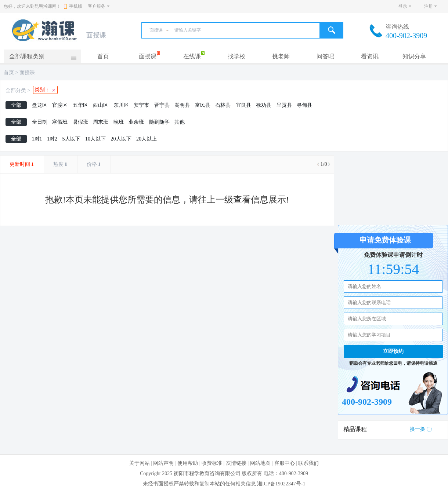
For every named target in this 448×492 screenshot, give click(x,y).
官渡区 (60, 105)
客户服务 (97, 6)
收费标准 (212, 463)
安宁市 (141, 105)
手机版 (73, 6)
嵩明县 (182, 105)
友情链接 (236, 463)
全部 (16, 105)
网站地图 (260, 463)
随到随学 (159, 122)
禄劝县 (264, 105)
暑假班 (80, 122)
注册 (429, 6)
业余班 (136, 122)
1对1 (37, 139)
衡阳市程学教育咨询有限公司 (207, 473)
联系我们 (308, 463)
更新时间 (20, 164)
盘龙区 (40, 105)
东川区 (121, 105)
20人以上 (147, 139)
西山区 (101, 105)
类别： (42, 90)
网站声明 (163, 463)
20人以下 (121, 139)
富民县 (203, 105)
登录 (403, 6)
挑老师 (281, 56)
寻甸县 (304, 105)
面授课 (148, 56)
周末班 (101, 122)
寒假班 (60, 122)
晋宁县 (162, 105)
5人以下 (71, 139)
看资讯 (370, 56)
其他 (180, 122)
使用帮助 (188, 463)
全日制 (40, 122)
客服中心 (285, 463)
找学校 (236, 56)
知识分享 (414, 56)
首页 (103, 56)
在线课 (192, 56)
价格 (92, 164)
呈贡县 (284, 105)
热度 (58, 164)
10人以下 (95, 139)
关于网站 (140, 463)
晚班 (119, 122)
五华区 (80, 105)
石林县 (223, 105)
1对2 (52, 139)
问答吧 (325, 56)
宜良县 (243, 105)
